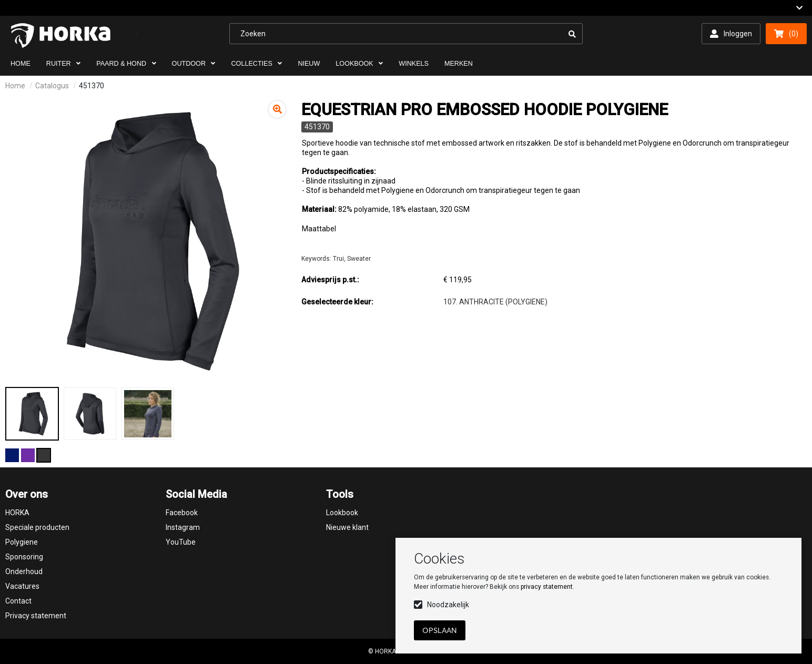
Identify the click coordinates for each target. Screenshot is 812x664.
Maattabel (319, 229)
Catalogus (52, 86)
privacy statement (547, 587)
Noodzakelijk (448, 605)
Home (15, 86)
